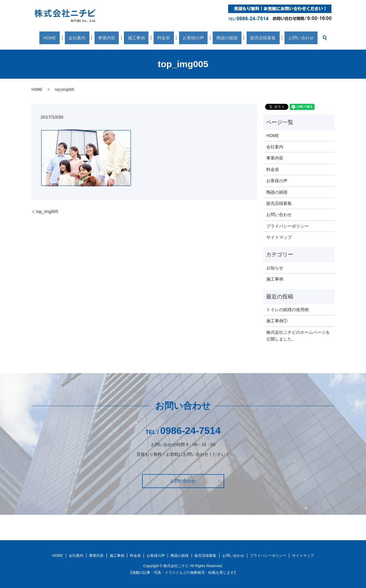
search (291, 38)
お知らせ (275, 268)
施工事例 (144, 38)
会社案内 (100, 38)
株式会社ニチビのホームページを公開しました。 (298, 336)
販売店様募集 (240, 38)
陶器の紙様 (212, 38)
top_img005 (47, 212)
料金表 (164, 38)
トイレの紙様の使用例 (288, 310)
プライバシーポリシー (288, 226)
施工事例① (277, 321)
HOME (80, 38)
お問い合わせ (271, 38)
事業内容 (121, 38)
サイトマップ (279, 237)
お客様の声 (186, 38)
